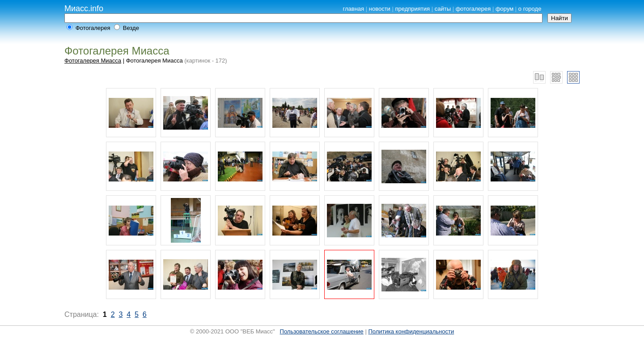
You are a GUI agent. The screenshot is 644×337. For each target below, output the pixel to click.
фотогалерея (473, 9)
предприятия (412, 9)
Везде (131, 28)
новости (380, 9)
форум (504, 9)
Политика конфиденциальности (411, 331)
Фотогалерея (93, 28)
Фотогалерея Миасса (93, 61)
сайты (443, 9)
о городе (530, 9)
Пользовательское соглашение (322, 331)
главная (353, 9)
